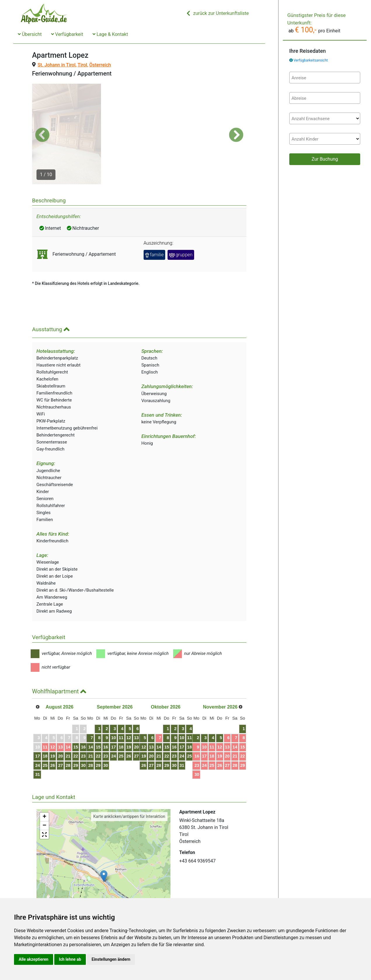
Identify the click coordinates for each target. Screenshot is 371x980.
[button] (42, 121)
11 (51, 719)
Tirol (82, 65)
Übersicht (30, 34)
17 (41, 729)
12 (60, 719)
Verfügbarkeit (67, 34)
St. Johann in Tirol (57, 65)
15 (89, 719)
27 (70, 738)
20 (70, 729)
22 (89, 729)
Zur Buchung (325, 159)
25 (51, 738)
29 (89, 738)
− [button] (45, 798)
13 (70, 719)
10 (140, 710)
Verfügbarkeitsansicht (311, 60)
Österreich (100, 65)
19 (60, 729)
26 (60, 738)
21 (79, 729)
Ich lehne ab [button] (70, 959)
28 (79, 738)
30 (98, 738)
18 (51, 729)
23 (98, 729)
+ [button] (45, 789)
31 (41, 747)
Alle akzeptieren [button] (34, 959)
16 (98, 719)
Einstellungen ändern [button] (111, 959)
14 (79, 719)
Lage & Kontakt (110, 34)
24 (41, 738)
